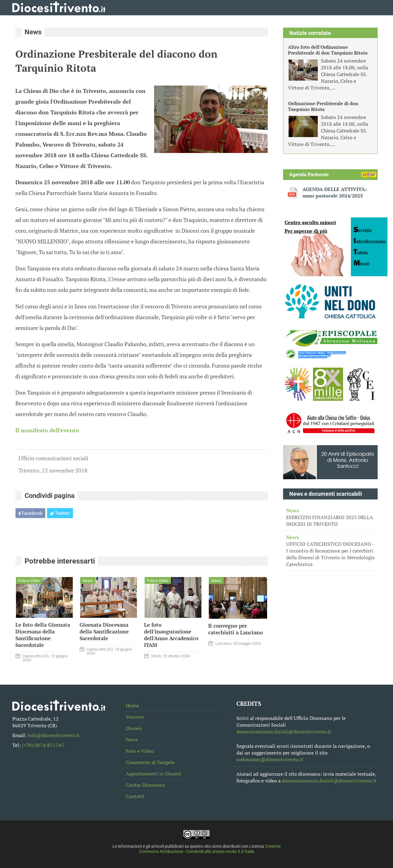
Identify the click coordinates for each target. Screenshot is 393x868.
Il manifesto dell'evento (47, 430)
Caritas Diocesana (145, 785)
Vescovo (135, 717)
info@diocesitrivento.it (54, 735)
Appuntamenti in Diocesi (154, 774)
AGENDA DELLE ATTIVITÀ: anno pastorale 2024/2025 (335, 193)
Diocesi (134, 728)
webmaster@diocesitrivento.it (270, 759)
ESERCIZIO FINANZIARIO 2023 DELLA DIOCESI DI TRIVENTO (330, 517)
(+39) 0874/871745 (43, 745)
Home (132, 705)
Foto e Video (140, 751)
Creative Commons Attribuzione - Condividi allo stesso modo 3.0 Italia (210, 849)
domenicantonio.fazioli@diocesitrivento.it (284, 732)
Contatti (135, 796)
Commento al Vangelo (150, 762)
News (132, 740)
